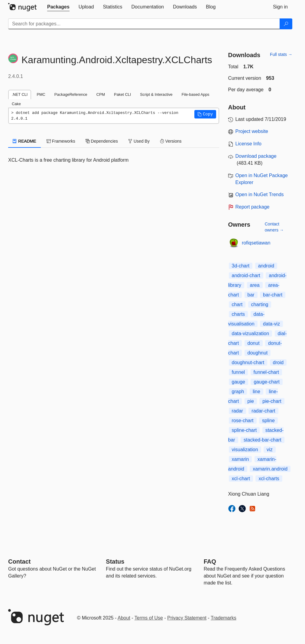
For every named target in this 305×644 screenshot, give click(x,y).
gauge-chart (266, 382)
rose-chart (243, 421)
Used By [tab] (139, 141)
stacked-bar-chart (263, 440)
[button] (205, 114)
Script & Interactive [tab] (156, 94)
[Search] (286, 24)
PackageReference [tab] (71, 94)
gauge (239, 382)
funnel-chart (266, 372)
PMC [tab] (41, 94)
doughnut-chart (248, 362)
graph (238, 392)
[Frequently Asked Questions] (210, 561)
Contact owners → (274, 227)
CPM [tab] (101, 94)
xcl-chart (241, 479)
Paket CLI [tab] (122, 94)
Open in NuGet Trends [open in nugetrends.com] (260, 194)
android (266, 266)
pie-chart (272, 401)
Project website (252, 131)
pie (251, 401)
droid (278, 362)
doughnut (258, 353)
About (124, 618)
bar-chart (273, 295)
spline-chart (244, 430)
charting (260, 304)
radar (237, 411)
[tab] (58, 7)
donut (254, 343)
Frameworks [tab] (61, 141)
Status (115, 561)
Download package (256, 156)
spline (268, 421)
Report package (253, 207)
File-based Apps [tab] (196, 94)
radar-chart (263, 411)
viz (270, 450)
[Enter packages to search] (144, 24)
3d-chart (241, 266)
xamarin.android (270, 469)
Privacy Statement (187, 618)
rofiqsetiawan (256, 243)
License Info (248, 144)
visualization (245, 450)
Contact (19, 561)
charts (238, 314)
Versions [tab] (171, 141)
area (255, 285)
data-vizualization (251, 333)
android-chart (246, 275)
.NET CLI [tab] (20, 94)
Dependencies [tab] (102, 141)
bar (251, 295)
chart (237, 304)
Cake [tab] (16, 104)
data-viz (271, 324)
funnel (238, 372)
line (256, 392)
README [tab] (24, 141)
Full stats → (281, 54)
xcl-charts (269, 479)
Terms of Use (149, 618)
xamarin (240, 459)
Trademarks (224, 618)
